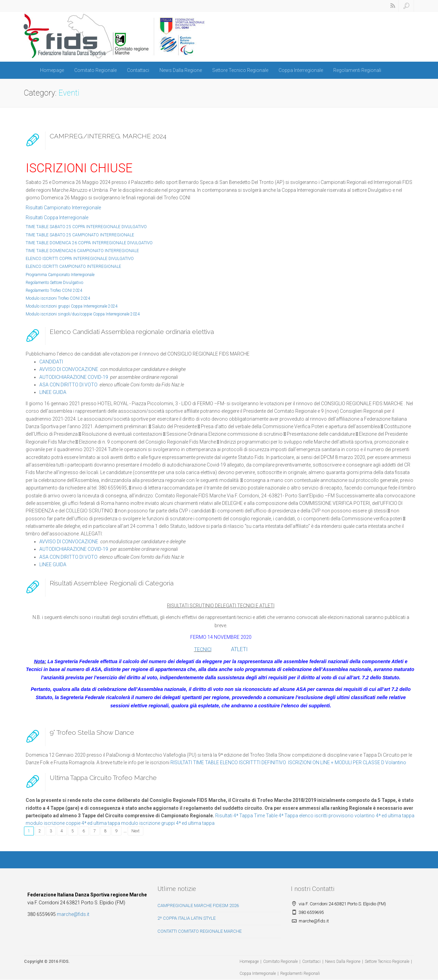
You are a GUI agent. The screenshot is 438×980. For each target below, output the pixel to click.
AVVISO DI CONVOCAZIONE (69, 369)
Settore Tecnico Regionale (240, 70)
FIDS (64, 962)
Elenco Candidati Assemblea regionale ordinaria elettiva (132, 332)
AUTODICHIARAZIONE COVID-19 (74, 377)
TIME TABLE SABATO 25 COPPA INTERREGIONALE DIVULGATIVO (86, 227)
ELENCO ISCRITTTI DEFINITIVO (254, 762)
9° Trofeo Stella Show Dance (92, 732)
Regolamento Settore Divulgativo (54, 283)
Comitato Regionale (95, 70)
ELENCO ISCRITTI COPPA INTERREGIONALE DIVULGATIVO (80, 259)
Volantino (396, 762)
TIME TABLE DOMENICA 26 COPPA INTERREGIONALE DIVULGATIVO (89, 243)
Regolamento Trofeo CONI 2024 (54, 290)
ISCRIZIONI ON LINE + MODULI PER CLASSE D (336, 762)
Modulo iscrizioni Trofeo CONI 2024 (58, 298)
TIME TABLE (206, 762)
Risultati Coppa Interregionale (57, 218)
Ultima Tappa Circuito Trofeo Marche (103, 778)
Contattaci (138, 70)
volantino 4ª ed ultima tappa (384, 816)
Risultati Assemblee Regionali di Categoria (112, 583)
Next (136, 831)
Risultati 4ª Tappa (234, 816)
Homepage (52, 70)
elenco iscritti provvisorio (326, 816)
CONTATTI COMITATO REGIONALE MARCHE (199, 931)
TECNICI (203, 649)
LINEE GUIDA (53, 392)
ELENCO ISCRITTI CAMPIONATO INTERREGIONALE (73, 266)
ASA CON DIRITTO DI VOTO (68, 385)
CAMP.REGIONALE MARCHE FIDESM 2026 (198, 905)
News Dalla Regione (181, 70)
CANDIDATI (51, 362)
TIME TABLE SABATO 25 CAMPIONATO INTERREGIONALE (80, 235)
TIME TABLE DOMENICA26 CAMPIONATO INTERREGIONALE (82, 251)
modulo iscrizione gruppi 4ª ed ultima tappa (168, 823)
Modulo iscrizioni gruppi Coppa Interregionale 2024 (72, 306)
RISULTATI (181, 762)
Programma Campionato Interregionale (60, 275)
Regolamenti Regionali (357, 70)
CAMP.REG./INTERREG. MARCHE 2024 (108, 136)
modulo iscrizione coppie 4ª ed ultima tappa (73, 823)
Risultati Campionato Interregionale (63, 208)
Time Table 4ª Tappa (276, 816)
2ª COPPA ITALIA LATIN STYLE (186, 918)
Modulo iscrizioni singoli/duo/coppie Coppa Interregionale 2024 (83, 314)
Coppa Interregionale (301, 70)
